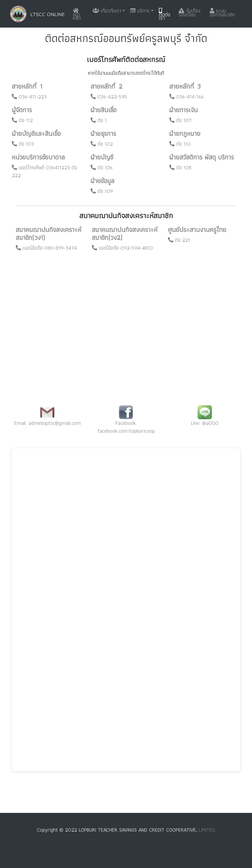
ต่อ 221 (179, 240)
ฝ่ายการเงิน (184, 110)
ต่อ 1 (99, 120)
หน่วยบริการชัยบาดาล (38, 157)
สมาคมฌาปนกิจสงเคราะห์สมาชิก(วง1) (49, 234)
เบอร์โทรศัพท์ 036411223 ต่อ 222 (44, 171)
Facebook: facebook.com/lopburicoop (126, 427)
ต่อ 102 (102, 144)
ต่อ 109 (102, 191)
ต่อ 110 (180, 144)
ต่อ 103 (23, 144)
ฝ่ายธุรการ (103, 134)
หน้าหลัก (77, 15)
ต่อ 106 (102, 167)
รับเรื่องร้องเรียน (189, 13)
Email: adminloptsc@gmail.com (47, 423)
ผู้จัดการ (22, 110)
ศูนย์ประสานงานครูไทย (197, 230)
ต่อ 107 (180, 120)
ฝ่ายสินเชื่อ (104, 110)
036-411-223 (29, 97)
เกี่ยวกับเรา (107, 11)
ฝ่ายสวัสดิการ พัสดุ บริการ (202, 157)
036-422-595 (109, 97)
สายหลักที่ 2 (106, 86)
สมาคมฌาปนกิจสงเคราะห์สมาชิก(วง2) (125, 234)
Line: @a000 (205, 423)
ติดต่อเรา (165, 15)
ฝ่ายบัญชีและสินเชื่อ (36, 134)
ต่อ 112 (22, 120)
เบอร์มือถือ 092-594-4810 (122, 248)
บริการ (140, 11)
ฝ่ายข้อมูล (103, 181)
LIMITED (207, 830)
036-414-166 (187, 97)
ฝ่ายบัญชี (102, 157)
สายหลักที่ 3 (185, 86)
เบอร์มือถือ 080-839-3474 (46, 248)
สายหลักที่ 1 (27, 86)
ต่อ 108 (180, 167)
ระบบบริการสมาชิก (222, 13)
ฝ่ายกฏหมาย (185, 134)
